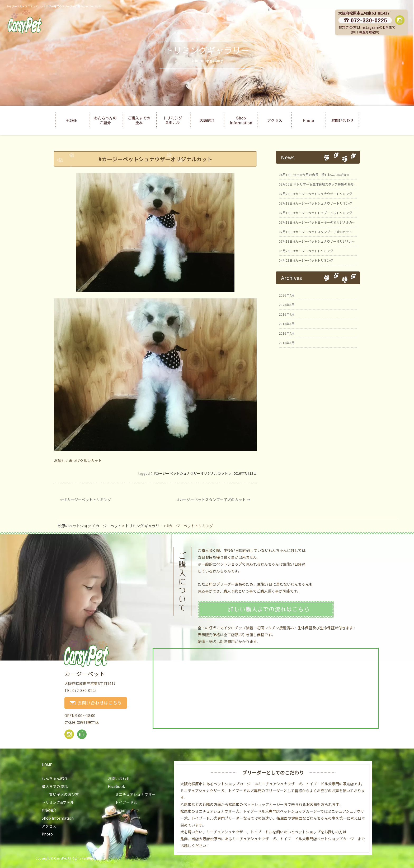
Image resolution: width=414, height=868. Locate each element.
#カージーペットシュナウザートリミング (316, 194)
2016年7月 (287, 314)
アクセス (49, 826)
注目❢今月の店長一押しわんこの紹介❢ (314, 175)
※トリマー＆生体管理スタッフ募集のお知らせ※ (321, 184)
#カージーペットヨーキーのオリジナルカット (319, 222)
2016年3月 (287, 343)
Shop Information (58, 818)
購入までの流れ (55, 786)
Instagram (117, 810)
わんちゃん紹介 (55, 778)
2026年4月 (287, 295)
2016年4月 (287, 333)
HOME (47, 765)
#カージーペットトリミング (86, 500)
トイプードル (126, 802)
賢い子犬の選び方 (64, 794)
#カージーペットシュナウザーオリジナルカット (191, 473)
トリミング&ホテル (58, 802)
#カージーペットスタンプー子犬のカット (214, 500)
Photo (47, 834)
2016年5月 (287, 324)
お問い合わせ (119, 778)
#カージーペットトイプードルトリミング (316, 213)
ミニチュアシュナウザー (135, 794)
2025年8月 (287, 305)
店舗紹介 (49, 810)
